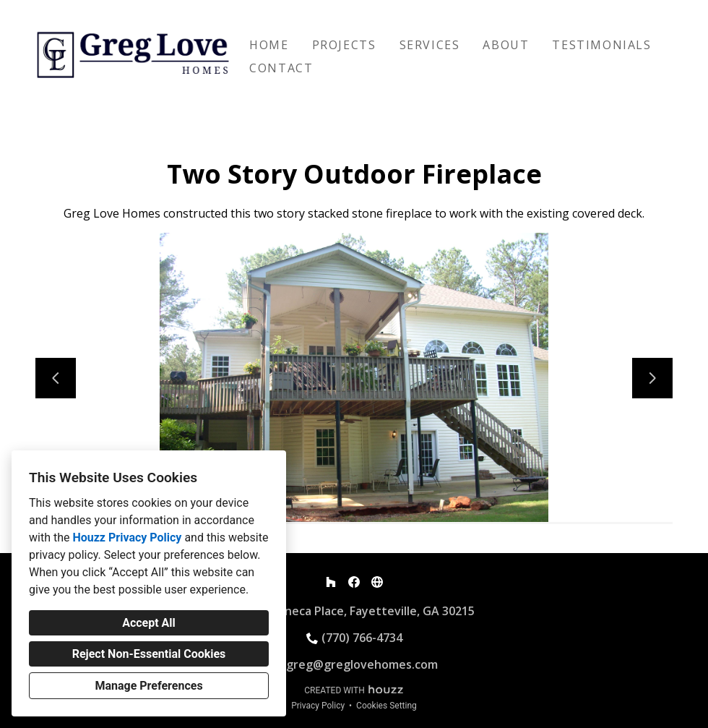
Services (430, 45)
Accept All (149, 623)
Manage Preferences (148, 686)
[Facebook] (354, 582)
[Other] (377, 582)
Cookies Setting (387, 706)
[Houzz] (331, 582)
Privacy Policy (318, 706)
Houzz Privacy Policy (127, 538)
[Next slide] (652, 378)
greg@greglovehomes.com (362, 664)
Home (269, 45)
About (506, 45)
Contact (281, 68)
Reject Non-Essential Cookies (149, 654)
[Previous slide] (56, 378)
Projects (344, 45)
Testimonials (601, 45)
